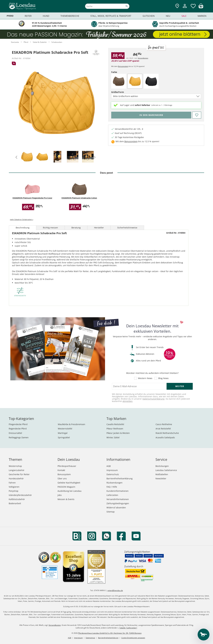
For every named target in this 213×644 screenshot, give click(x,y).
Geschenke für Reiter (19, 474)
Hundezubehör (16, 478)
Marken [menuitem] (202, 16)
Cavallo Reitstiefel (115, 424)
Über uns (62, 478)
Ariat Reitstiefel (163, 429)
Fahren (12, 483)
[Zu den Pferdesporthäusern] (177, 6)
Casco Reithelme (164, 424)
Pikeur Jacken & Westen (118, 433)
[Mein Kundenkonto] (185, 8)
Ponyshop (14, 491)
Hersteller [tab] (99, 228)
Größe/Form (123, 92)
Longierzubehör (17, 470)
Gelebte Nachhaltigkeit (69, 483)
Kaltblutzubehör (17, 499)
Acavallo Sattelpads (165, 437)
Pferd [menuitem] (10, 16)
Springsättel (64, 437)
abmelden (128, 401)
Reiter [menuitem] (28, 16)
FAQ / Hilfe (112, 487)
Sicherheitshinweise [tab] (127, 228)
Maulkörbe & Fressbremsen (72, 424)
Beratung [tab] (76, 228)
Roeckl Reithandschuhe (167, 433)
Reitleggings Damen (19, 437)
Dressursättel (15, 433)
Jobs (60, 495)
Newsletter (161, 478)
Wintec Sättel (113, 437)
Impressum (112, 470)
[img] (201, 7)
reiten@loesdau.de (115, 590)
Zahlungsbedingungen (118, 503)
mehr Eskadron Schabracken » (22, 219)
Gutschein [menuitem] (149, 16)
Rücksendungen (114, 483)
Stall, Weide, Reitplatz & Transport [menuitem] (111, 16)
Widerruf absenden (116, 508)
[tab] (27, 157)
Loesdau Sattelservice (166, 470)
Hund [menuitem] (46, 16)
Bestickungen (162, 466)
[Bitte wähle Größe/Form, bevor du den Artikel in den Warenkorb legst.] (151, 115)
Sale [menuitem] (184, 16)
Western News (145, 378)
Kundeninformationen (118, 491)
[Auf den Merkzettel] (197, 115)
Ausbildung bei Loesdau (70, 491)
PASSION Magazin (66, 487)
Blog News (163, 378)
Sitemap (111, 512)
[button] (16, 157)
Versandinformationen (118, 499)
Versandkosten (143, 58)
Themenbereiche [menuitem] (70, 16)
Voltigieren (14, 487)
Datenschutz (113, 474)
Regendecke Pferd (18, 429)
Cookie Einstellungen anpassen (133, 638)
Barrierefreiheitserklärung (120, 478)
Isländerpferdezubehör (20, 495)
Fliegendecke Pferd (18, 424)
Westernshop (15, 466)
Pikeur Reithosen (115, 429)
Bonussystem (123, 66)
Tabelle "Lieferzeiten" (128, 628)
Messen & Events (66, 499)
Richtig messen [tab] (50, 228)
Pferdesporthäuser (67, 466)
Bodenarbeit (15, 503)
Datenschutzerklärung (153, 399)
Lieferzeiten (112, 495)
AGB (109, 466)
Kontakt (61, 470)
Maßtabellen (162, 474)
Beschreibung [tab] (23, 228)
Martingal (63, 433)
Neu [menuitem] (168, 16)
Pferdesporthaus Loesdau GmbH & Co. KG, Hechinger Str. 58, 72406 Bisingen (110, 633)
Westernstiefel (65, 429)
